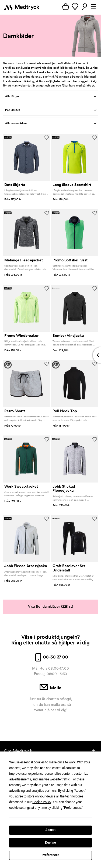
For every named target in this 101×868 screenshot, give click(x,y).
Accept (51, 830)
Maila (51, 688)
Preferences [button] (73, 808)
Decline (50, 843)
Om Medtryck (18, 751)
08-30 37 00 (50, 657)
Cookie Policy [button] (42, 802)
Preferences (51, 855)
